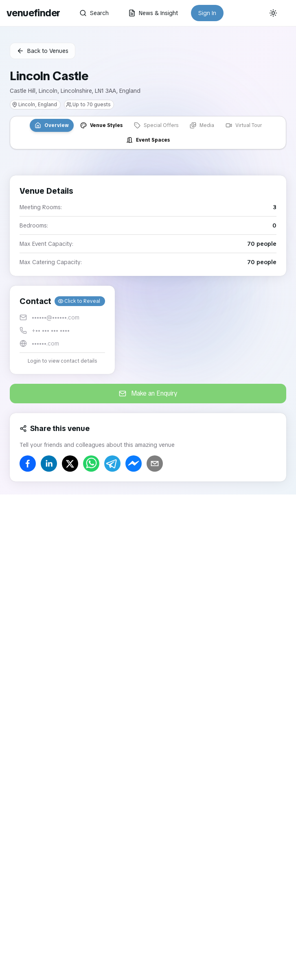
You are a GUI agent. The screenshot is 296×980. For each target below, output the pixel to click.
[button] (62, 330)
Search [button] (94, 13)
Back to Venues (43, 51)
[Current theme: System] (273, 13)
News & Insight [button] (153, 13)
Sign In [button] (207, 13)
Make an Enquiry (148, 393)
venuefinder (33, 13)
